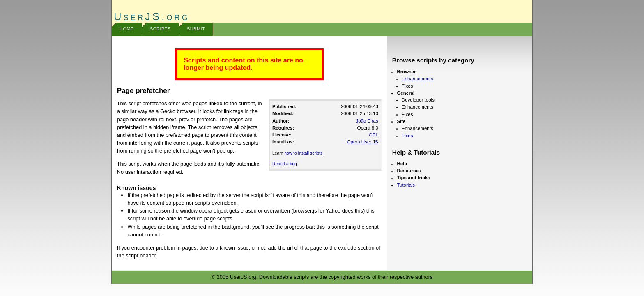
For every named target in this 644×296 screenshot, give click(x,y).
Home (127, 29)
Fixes (407, 136)
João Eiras (367, 121)
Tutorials (406, 185)
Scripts (160, 29)
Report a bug (285, 164)
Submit (196, 29)
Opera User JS (363, 142)
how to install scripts (303, 153)
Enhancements (417, 79)
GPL (374, 135)
